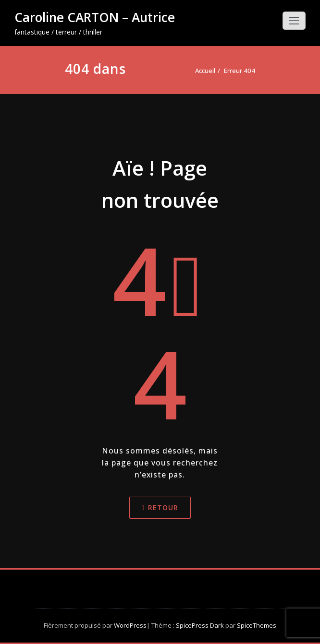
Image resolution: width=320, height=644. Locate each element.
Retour (160, 507)
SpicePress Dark (200, 625)
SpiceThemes (256, 625)
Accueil (205, 71)
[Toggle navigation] (294, 21)
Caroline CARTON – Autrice (95, 17)
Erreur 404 (240, 71)
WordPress (130, 625)
